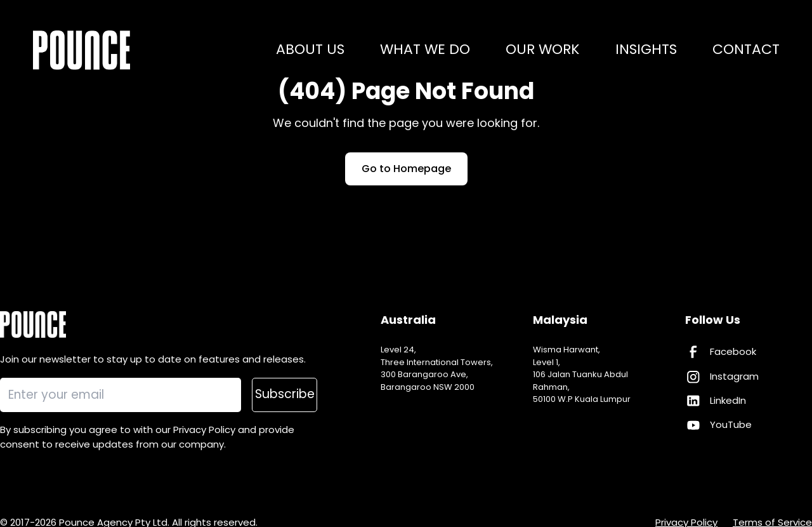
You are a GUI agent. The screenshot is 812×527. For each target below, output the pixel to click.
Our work (543, 50)
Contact (746, 50)
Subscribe (285, 394)
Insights (646, 50)
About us (310, 50)
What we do (425, 50)
